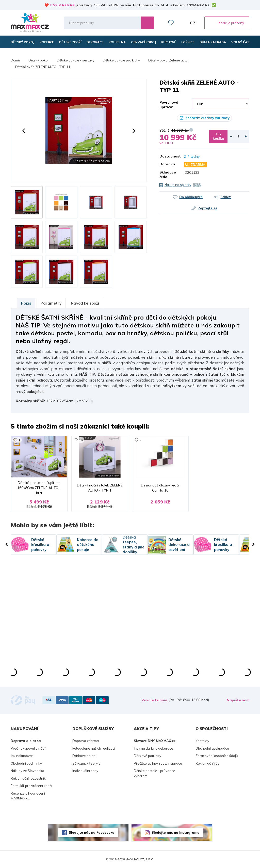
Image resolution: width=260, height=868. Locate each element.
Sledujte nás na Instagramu (175, 832)
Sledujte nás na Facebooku (92, 832)
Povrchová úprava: (169, 105)
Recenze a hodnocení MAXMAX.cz (28, 796)
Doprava (167, 164)
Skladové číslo (168, 175)
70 (141, 440)
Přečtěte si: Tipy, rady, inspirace (158, 763)
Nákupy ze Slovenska (27, 771)
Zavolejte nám (154, 700)
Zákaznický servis (86, 763)
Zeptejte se (208, 208)
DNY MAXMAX (62, 5)
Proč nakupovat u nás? (28, 748)
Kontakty (202, 741)
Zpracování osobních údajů (217, 756)
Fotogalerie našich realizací (94, 748)
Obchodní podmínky (26, 763)
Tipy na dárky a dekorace (153, 748)
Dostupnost (168, 156)
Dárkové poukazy (148, 756)
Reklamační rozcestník (28, 778)
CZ (193, 23)
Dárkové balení (84, 756)
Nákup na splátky (178, 185)
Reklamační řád (208, 763)
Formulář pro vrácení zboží (31, 786)
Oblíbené (171, 23)
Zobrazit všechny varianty (207, 118)
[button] (24, 131)
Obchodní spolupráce (212, 748)
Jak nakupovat (22, 756)
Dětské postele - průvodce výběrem (155, 773)
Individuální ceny (85, 771)
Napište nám (238, 700)
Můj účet (182, 23)
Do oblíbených (191, 197)
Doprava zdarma (86, 741)
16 (81, 440)
